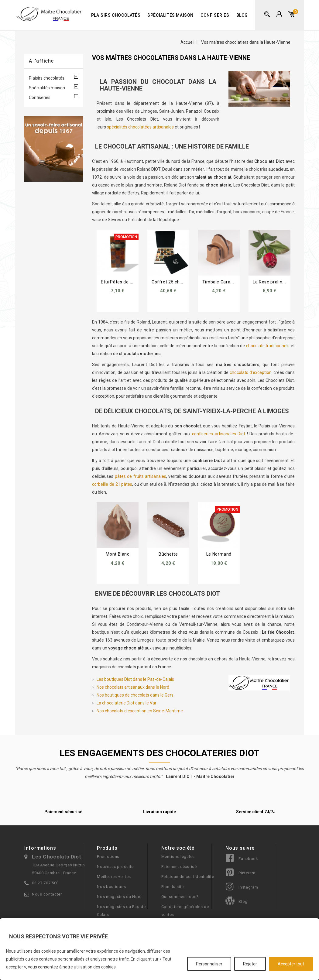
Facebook (248, 859)
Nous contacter (47, 894)
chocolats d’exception (251, 372)
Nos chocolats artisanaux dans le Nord (133, 687)
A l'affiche (41, 61)
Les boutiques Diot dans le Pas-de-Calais (135, 679)
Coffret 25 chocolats (173, 282)
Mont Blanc (117, 554)
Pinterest (247, 873)
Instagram (248, 887)
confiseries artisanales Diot (219, 434)
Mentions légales (178, 857)
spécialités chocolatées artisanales (140, 127)
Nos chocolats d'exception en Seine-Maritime (140, 711)
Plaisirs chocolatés (116, 15)
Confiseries (215, 15)
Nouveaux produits (115, 867)
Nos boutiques (111, 887)
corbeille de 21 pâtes (112, 484)
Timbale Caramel (220, 282)
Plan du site (173, 887)
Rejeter (250, 964)
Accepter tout (291, 964)
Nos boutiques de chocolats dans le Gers (135, 695)
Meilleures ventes (114, 877)
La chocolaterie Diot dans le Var (127, 703)
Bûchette (168, 554)
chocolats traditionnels (268, 346)
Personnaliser (209, 964)
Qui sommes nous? (180, 897)
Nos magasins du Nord (119, 897)
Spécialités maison (170, 15)
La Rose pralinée (270, 282)
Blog (242, 15)
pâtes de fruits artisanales (141, 476)
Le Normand (219, 554)
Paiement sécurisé (179, 867)
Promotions (108, 857)
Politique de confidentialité (188, 877)
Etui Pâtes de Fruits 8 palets (130, 282)
